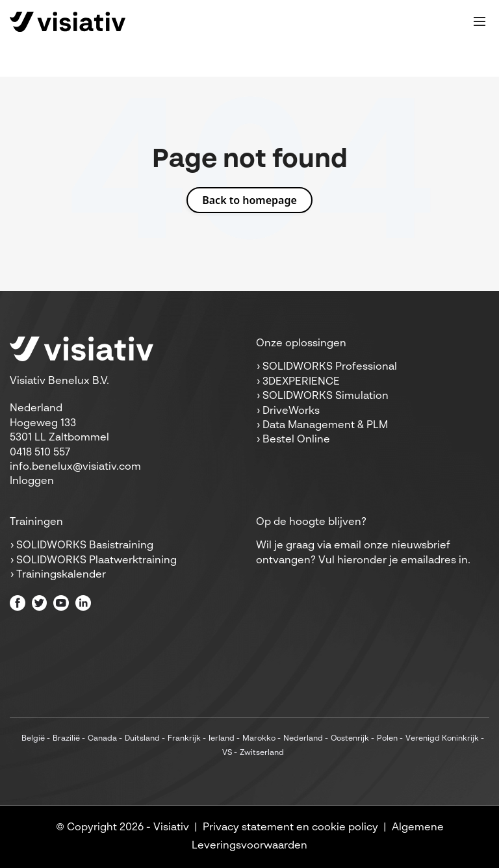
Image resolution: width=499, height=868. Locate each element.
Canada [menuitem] (102, 739)
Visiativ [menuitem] (171, 828)
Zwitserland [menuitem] (262, 753)
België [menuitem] (33, 739)
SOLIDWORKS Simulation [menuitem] (326, 396)
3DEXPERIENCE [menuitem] (301, 382)
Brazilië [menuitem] (66, 739)
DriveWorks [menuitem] (291, 411)
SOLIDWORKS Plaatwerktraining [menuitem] (96, 561)
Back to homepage (249, 200)
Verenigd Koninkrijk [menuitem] (442, 739)
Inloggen (32, 481)
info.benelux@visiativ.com (75, 467)
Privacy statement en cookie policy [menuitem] (290, 828)
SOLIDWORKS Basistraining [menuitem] (85, 546)
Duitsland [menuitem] (142, 739)
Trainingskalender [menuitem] (61, 575)
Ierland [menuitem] (222, 739)
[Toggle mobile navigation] (480, 21)
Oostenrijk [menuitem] (350, 739)
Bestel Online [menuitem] (296, 440)
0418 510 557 (40, 453)
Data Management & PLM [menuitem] (325, 426)
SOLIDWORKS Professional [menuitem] (330, 367)
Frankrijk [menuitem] (184, 739)
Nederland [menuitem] (303, 739)
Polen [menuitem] (387, 739)
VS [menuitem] (227, 753)
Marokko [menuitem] (259, 739)
